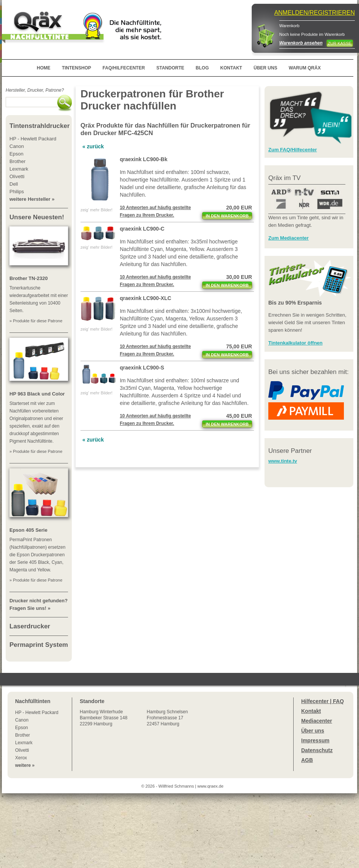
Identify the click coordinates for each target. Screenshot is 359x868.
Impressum (315, 740)
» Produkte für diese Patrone (36, 321)
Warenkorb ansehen (301, 43)
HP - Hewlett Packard (37, 713)
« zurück (93, 146)
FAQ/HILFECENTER (124, 68)
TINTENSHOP (77, 68)
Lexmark (24, 743)
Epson (22, 728)
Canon (22, 720)
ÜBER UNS (265, 68)
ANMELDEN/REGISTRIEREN (315, 13)
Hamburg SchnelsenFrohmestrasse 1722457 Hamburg (167, 718)
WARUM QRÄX (305, 68)
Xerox (21, 758)
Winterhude (104, 718)
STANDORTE (170, 68)
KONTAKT (231, 68)
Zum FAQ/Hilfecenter (293, 150)
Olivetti (22, 750)
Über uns (313, 731)
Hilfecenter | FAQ (323, 701)
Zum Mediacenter (289, 238)
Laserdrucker (30, 626)
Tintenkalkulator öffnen (296, 343)
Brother (22, 735)
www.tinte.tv (283, 461)
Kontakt (311, 711)
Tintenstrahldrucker (39, 126)
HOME (43, 68)
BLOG (202, 68)
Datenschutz (317, 750)
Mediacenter (317, 721)
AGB (307, 760)
